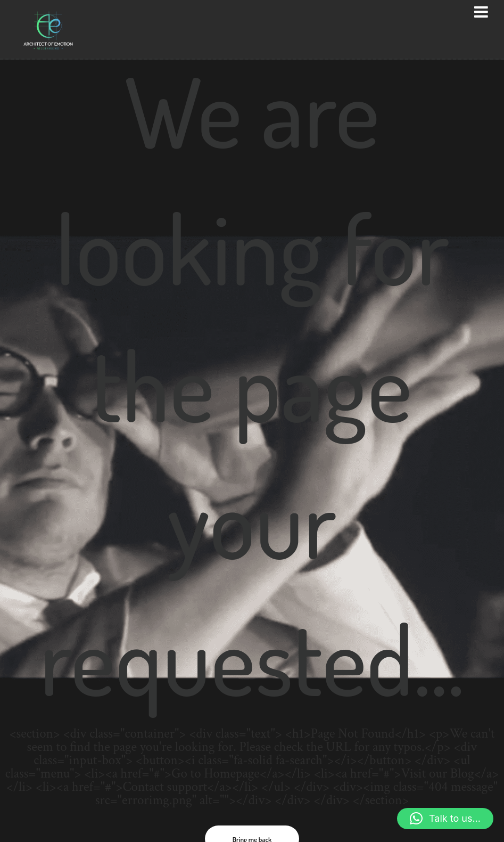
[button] (445, 819)
